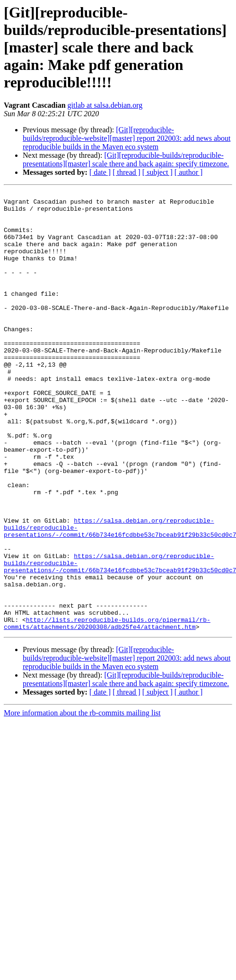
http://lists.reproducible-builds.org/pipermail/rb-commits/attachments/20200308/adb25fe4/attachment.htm (107, 710)
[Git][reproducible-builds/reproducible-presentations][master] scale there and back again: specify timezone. (126, 159)
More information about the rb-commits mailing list (82, 801)
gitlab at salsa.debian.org (105, 105)
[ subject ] (157, 172)
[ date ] (100, 172)
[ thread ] (127, 172)
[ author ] (189, 172)
